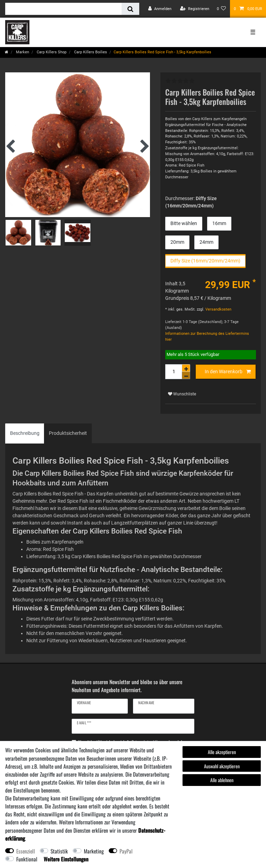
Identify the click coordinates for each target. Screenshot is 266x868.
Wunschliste (182, 394)
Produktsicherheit (68, 433)
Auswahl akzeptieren (222, 766)
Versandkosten (218, 309)
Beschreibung (25, 433)
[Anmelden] (160, 9)
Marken (22, 52)
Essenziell (26, 851)
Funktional (27, 859)
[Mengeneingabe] (174, 372)
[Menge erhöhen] (186, 368)
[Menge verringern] (186, 375)
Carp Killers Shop (51, 52)
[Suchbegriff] (63, 9)
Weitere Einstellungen (66, 859)
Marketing (94, 851)
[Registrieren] (195, 9)
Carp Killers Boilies (90, 52)
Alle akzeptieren (222, 752)
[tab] (25, 433)
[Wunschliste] (221, 9)
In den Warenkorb (228, 372)
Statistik (59, 851)
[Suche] (130, 9)
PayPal (126, 851)
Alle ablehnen (222, 780)
